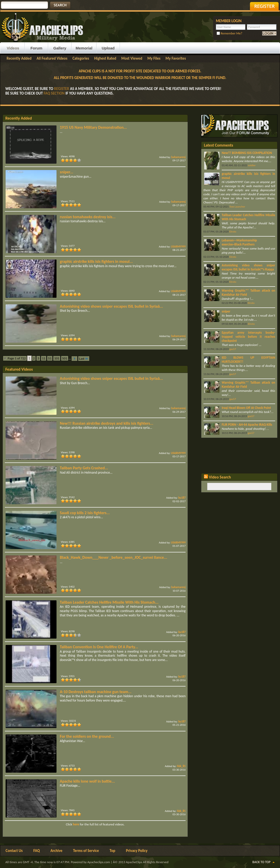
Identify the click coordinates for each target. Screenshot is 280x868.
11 (44, 358)
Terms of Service (86, 851)
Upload (108, 48)
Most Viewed (132, 58)
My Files (154, 58)
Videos (13, 48)
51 (50, 358)
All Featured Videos (52, 58)
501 (65, 358)
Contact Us (14, 851)
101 (57, 358)
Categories (81, 58)
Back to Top (262, 862)
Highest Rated (105, 58)
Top (113, 851)
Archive (56, 851)
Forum (37, 48)
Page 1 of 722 (17, 358)
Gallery (60, 48)
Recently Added (19, 58)
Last (84, 359)
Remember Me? (229, 33)
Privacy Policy (137, 851)
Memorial (84, 48)
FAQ (37, 851)
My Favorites (176, 58)
